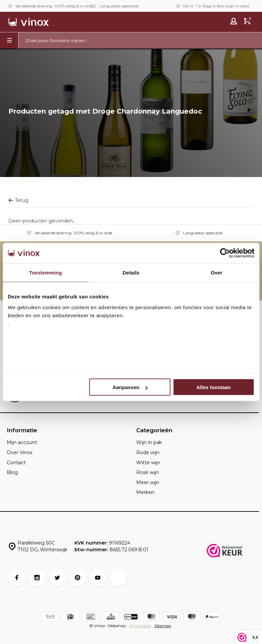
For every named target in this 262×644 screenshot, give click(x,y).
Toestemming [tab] (46, 273)
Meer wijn (148, 482)
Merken (145, 492)
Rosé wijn (148, 472)
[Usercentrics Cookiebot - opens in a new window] (225, 253)
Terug (18, 200)
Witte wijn (148, 463)
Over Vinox (20, 452)
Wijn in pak (149, 442)
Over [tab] (217, 273)
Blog (12, 472)
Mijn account (22, 442)
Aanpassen (130, 387)
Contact (16, 463)
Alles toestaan (214, 387)
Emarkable (140, 626)
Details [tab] (131, 273)
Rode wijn (148, 452)
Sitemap (163, 626)
